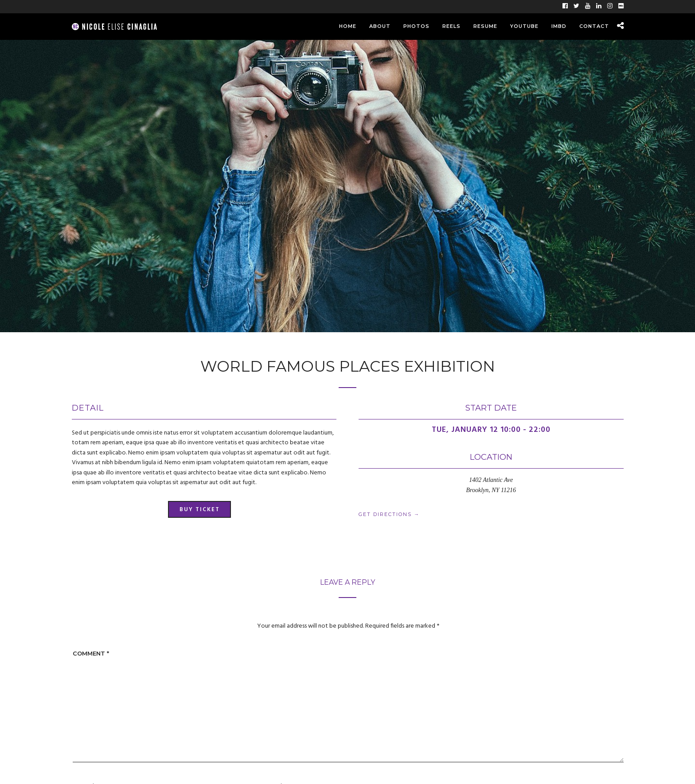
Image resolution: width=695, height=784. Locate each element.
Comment (91, 653)
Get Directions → (389, 514)
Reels (451, 26)
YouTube (524, 26)
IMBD (559, 26)
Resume (485, 26)
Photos (416, 26)
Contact (594, 26)
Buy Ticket (200, 510)
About (380, 26)
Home (348, 26)
